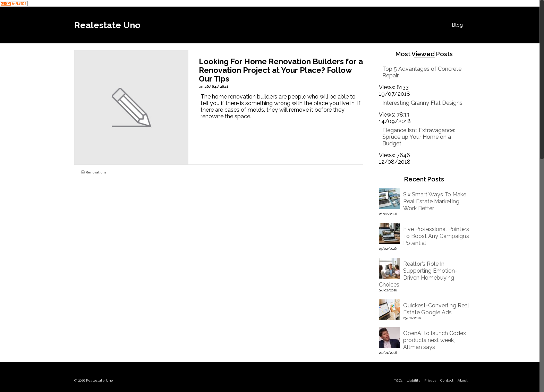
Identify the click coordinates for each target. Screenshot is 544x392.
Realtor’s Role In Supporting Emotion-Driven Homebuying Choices (418, 274)
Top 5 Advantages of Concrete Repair (422, 72)
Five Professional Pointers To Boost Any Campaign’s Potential (436, 236)
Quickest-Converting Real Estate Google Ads (436, 309)
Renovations (96, 172)
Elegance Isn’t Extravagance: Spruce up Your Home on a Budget (419, 137)
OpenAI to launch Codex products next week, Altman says (435, 340)
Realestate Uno (107, 25)
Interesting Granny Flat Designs (422, 103)
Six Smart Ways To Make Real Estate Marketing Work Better (435, 201)
